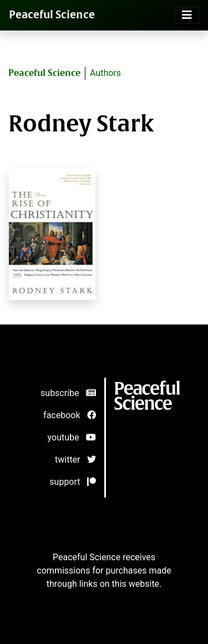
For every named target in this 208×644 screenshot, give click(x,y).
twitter (75, 460)
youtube (72, 437)
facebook (69, 415)
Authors (105, 73)
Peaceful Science (52, 15)
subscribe (68, 393)
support (72, 482)
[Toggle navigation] (187, 15)
